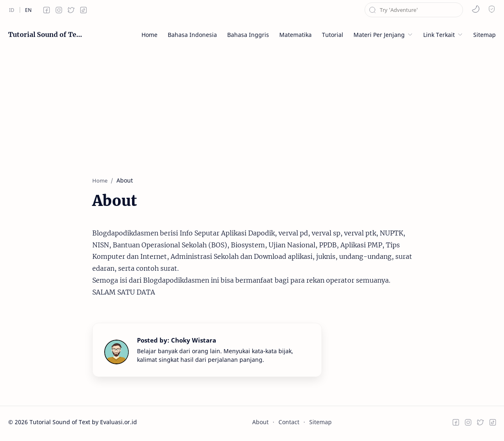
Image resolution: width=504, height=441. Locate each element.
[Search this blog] (414, 10)
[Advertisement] (252, 107)
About (260, 422)
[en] (28, 10)
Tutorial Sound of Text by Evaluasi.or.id (45, 34)
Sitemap (320, 422)
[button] (476, 9)
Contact (289, 422)
